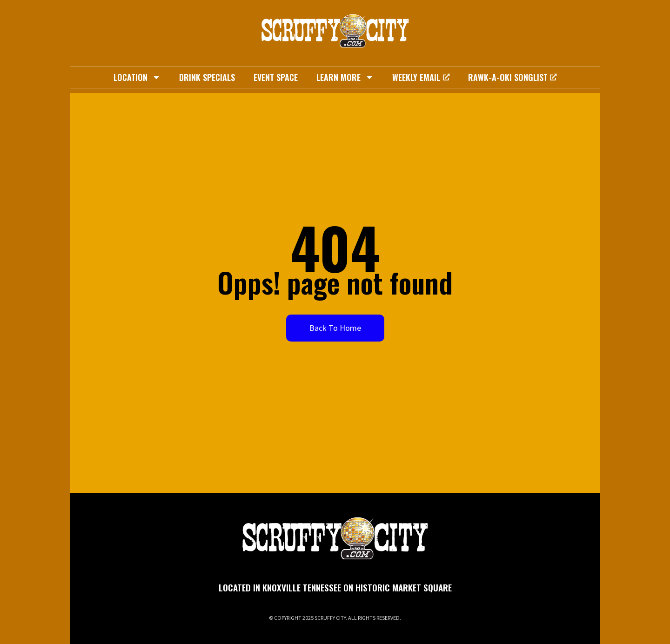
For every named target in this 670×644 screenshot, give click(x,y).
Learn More (345, 77)
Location (137, 77)
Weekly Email (421, 77)
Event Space (276, 77)
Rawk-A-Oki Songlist (512, 77)
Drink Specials (207, 77)
